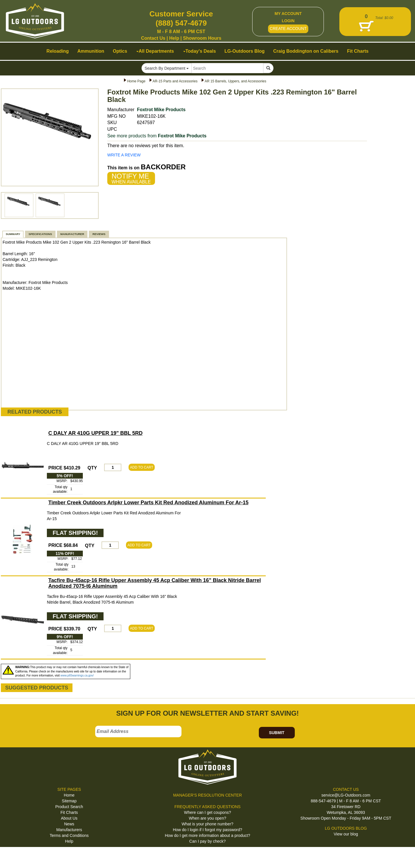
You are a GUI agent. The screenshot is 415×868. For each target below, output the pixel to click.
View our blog (346, 834)
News (69, 824)
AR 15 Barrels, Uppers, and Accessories (236, 81)
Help (174, 38)
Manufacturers (69, 830)
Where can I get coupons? (207, 812)
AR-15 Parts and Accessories (175, 81)
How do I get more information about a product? (207, 835)
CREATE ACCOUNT (288, 29)
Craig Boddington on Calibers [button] (306, 51)
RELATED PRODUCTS (35, 412)
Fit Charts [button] (358, 51)
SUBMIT (277, 733)
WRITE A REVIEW (124, 155)
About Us (69, 818)
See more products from (157, 136)
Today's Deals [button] (200, 51)
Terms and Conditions (69, 835)
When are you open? (208, 818)
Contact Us (153, 38)
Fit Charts (69, 812)
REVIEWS (99, 234)
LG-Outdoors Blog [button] (245, 51)
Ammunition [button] (91, 51)
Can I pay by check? (207, 841)
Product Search (69, 807)
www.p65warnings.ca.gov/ (77, 675)
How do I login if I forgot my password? (207, 830)
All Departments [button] (155, 51)
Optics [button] (120, 51)
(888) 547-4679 (181, 23)
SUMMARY (13, 234)
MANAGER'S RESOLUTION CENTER (207, 795)
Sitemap (69, 801)
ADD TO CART (142, 467)
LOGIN (288, 21)
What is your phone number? (208, 824)
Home (69, 795)
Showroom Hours (202, 38)
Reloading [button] (58, 51)
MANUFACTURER (72, 234)
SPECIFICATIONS (40, 234)
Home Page (136, 81)
